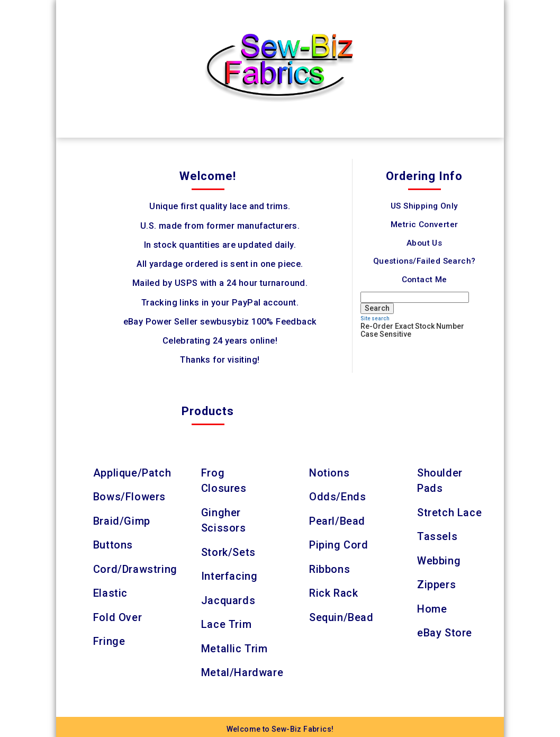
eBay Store (445, 630)
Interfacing (229, 574)
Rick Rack (333, 591)
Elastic (110, 591)
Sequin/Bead (342, 614)
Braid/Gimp (122, 520)
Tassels (437, 535)
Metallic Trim (234, 645)
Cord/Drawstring (135, 567)
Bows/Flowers (129, 497)
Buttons (113, 544)
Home (432, 606)
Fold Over (118, 614)
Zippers (436, 582)
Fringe (109, 638)
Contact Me (424, 280)
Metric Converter (424, 224)
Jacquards (228, 597)
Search (377, 308)
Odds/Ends (337, 497)
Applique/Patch (132, 473)
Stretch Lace (449, 511)
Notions (329, 473)
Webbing (439, 559)
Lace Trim (226, 621)
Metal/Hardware (242, 668)
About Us (424, 243)
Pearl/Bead (337, 520)
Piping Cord (339, 544)
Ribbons (329, 567)
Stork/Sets (228, 550)
